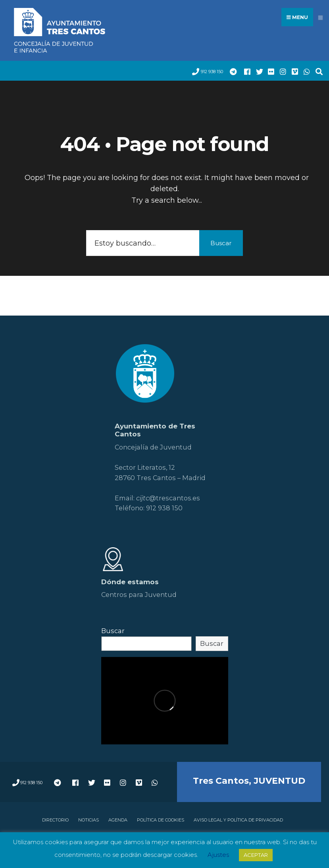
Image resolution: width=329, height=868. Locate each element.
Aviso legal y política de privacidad (238, 820)
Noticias (89, 820)
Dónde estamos (130, 582)
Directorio (55, 820)
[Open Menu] (320, 18)
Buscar (221, 243)
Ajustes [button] (218, 855)
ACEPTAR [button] (256, 855)
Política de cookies (161, 820)
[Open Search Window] (317, 71)
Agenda (118, 820)
